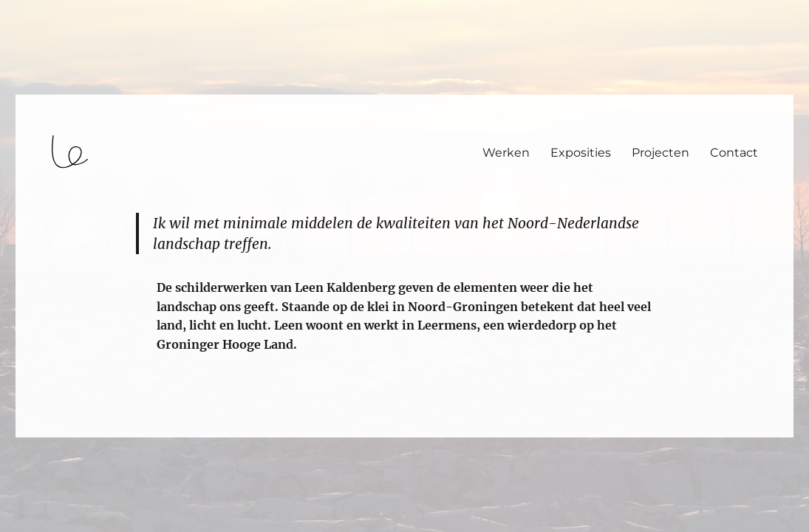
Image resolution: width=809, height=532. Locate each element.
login (40, 431)
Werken (506, 153)
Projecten (660, 153)
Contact (734, 153)
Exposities (581, 153)
